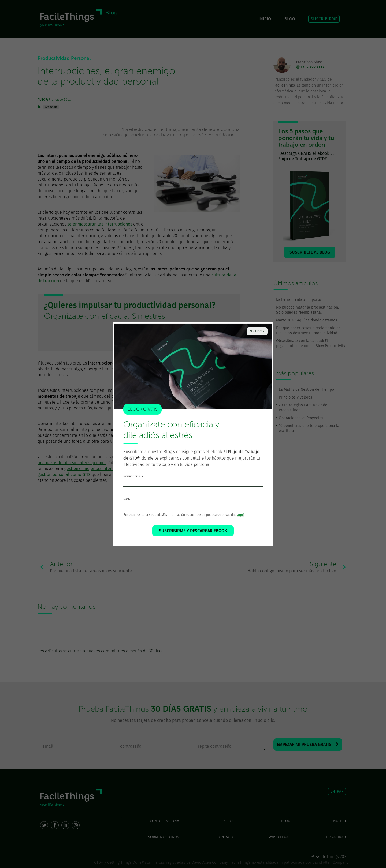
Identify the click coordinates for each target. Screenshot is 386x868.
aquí (240, 518)
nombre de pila (133, 479)
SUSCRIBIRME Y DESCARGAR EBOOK (193, 534)
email (127, 502)
